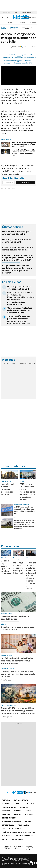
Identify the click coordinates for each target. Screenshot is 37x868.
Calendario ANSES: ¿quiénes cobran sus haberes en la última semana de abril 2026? (18, 62)
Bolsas (13, 364)
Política (30, 804)
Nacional (6, 814)
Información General (14, 28)
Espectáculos (8, 825)
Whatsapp (29, 793)
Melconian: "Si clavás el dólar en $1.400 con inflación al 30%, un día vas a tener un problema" (31, 573)
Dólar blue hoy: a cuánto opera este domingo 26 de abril (16, 233)
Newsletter (31, 792)
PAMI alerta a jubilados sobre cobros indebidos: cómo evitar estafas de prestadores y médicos (27, 492)
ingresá (34, 17)
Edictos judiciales (25, 836)
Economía (21, 23)
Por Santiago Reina (7, 717)
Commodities (22, 364)
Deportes (29, 814)
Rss (4, 829)
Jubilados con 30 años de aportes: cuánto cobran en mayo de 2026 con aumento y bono (19, 56)
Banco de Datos (9, 807)
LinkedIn (18, 793)
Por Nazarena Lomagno (30, 588)
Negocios (6, 811)
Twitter (3, 793)
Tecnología (23, 825)
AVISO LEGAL (7, 836)
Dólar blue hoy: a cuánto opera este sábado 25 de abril (17, 628)
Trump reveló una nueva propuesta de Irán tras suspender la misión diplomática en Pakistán (19, 320)
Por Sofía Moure (6, 680)
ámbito (4, 28)
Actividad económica (27, 12)
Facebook (8, 793)
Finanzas (19, 804)
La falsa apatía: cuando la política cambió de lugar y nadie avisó (18, 249)
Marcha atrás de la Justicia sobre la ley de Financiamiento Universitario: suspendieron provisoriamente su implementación (21, 298)
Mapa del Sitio (15, 829)
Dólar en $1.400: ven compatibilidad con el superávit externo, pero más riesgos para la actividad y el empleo (18, 711)
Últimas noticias (21, 800)
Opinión (18, 811)
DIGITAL (8, 848)
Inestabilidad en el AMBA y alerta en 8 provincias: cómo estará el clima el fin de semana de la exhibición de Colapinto (25, 524)
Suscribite (25, 182)
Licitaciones (18, 839)
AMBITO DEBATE (30, 848)
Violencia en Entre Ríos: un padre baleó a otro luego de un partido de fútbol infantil (24, 145)
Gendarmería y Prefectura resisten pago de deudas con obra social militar (21, 310)
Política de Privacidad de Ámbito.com (18, 832)
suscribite (27, 17)
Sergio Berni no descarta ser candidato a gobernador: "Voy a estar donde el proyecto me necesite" (17, 269)
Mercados (24, 807)
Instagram (13, 793)
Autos (28, 822)
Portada (6, 800)
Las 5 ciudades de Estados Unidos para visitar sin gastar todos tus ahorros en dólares (17, 661)
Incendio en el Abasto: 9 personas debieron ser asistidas (7, 489)
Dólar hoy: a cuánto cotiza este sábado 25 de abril (19, 288)
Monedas (5, 364)
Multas (5, 839)
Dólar (16, 12)
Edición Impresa (9, 818)
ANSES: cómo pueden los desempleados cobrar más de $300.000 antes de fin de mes (25, 510)
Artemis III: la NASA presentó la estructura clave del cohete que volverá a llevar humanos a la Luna (23, 153)
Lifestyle (29, 811)
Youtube (23, 793)
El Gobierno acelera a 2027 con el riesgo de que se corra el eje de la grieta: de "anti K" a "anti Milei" (18, 258)
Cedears (32, 364)
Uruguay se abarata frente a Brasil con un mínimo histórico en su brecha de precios (18, 674)
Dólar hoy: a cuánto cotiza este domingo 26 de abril (16, 241)
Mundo (17, 814)
